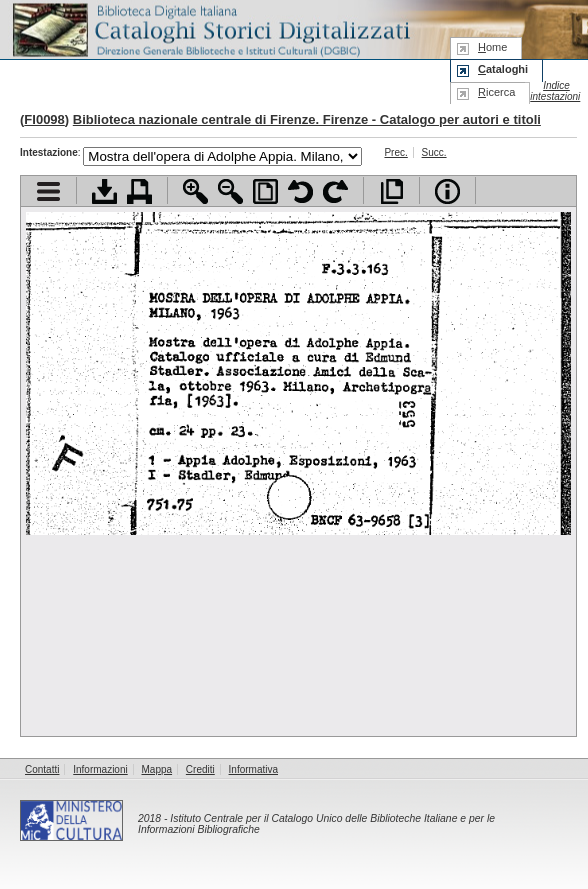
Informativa (253, 769)
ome (492, 47)
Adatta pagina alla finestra (265, 191)
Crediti (200, 769)
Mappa (157, 769)
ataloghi (503, 69)
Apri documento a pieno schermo (391, 191)
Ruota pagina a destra (335, 191)
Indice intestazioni (555, 91)
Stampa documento (139, 191)
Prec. (395, 152)
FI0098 (44, 119)
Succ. (434, 152)
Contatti (42, 769)
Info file (447, 191)
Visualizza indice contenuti (48, 191)
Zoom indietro (230, 191)
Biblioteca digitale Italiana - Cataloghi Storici (210, 28)
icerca (496, 92)
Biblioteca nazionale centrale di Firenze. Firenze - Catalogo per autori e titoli (307, 119)
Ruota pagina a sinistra (300, 191)
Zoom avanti (195, 191)
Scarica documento (104, 191)
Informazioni (100, 769)
